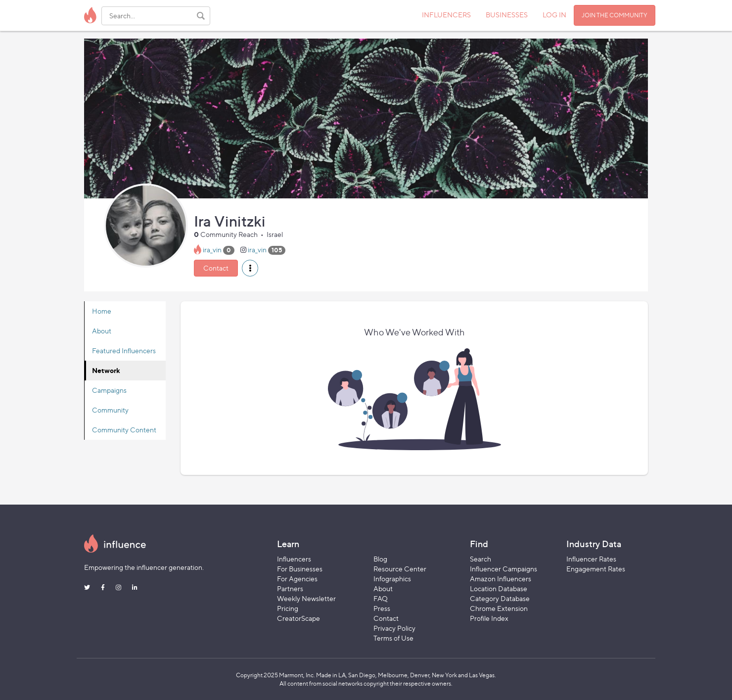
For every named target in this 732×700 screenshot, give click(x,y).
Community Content (124, 430)
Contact (216, 268)
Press (382, 608)
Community (110, 410)
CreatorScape (298, 618)
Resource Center (400, 569)
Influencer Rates (591, 559)
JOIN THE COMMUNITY (615, 15)
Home (102, 311)
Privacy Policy (394, 628)
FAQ (381, 598)
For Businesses (300, 569)
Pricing (288, 608)
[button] (250, 268)
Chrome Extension (499, 608)
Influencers (294, 559)
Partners (290, 588)
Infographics (392, 579)
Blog (380, 559)
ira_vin (212, 250)
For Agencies (297, 579)
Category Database (500, 598)
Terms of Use (393, 638)
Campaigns (109, 390)
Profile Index (489, 618)
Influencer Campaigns (503, 569)
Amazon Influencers (501, 579)
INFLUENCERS (446, 15)
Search (480, 559)
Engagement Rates (596, 569)
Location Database (499, 588)
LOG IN (554, 15)
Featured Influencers (124, 350)
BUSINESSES (507, 15)
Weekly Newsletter (306, 598)
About (102, 331)
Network (106, 370)
